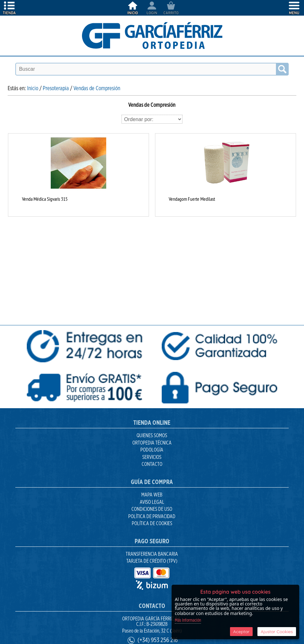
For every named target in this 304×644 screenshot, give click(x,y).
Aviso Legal (152, 502)
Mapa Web (152, 495)
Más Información (188, 620)
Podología (152, 450)
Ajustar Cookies (277, 632)
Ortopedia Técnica (152, 443)
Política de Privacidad (152, 517)
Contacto (152, 464)
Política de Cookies (152, 524)
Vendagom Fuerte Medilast (192, 199)
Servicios (152, 457)
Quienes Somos (152, 436)
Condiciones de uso (152, 509)
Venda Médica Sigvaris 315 (45, 199)
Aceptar (241, 632)
